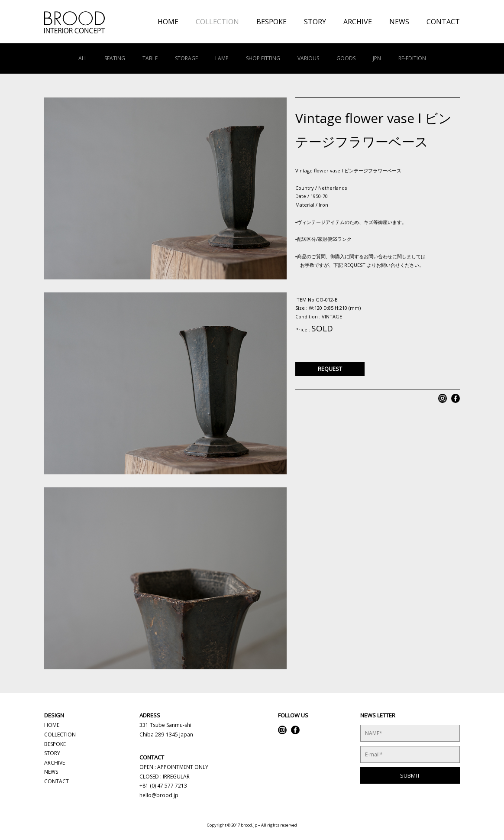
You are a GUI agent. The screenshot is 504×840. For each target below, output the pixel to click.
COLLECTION (217, 22)
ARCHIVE (358, 22)
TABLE (150, 58)
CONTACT (443, 22)
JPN (377, 58)
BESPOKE (271, 22)
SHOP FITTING (263, 58)
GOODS (346, 58)
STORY (315, 22)
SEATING (115, 58)
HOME (168, 22)
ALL (83, 58)
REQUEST (330, 369)
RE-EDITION (412, 58)
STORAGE (186, 58)
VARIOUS (308, 58)
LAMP (222, 58)
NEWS (399, 22)
